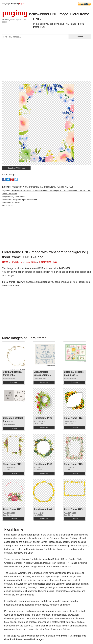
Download (13, 382)
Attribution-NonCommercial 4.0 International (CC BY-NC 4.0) (42, 187)
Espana (22, 3)
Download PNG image (16, 168)
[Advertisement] (46, 61)
